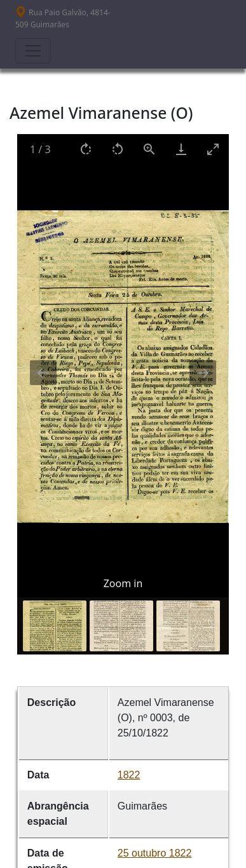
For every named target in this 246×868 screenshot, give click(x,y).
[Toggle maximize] (213, 149)
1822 (129, 775)
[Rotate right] (86, 149)
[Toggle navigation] (33, 51)
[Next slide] (203, 373)
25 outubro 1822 (155, 853)
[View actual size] (149, 149)
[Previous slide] (43, 373)
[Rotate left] (118, 149)
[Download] (181, 149)
